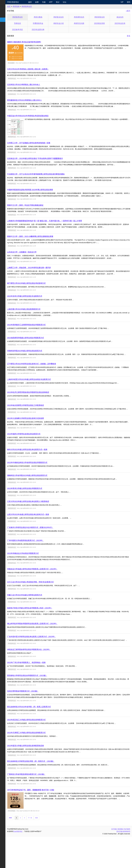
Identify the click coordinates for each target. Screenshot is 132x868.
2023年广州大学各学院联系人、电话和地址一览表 (38, 694)
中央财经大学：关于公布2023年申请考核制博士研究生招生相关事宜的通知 (48, 185)
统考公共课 (6, 11)
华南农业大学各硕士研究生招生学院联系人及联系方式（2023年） (44, 598)
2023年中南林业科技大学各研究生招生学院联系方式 (39, 491)
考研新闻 (5, 7)
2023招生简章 (102, 23)
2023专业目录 (121, 23)
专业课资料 (6, 33)
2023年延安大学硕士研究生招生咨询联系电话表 (37, 777)
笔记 (67, 2)
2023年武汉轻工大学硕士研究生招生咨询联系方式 (38, 751)
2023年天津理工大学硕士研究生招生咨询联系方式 (38, 764)
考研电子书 (6, 37)
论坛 (74, 2)
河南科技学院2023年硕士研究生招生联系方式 (36, 372)
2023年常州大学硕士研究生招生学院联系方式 (36, 517)
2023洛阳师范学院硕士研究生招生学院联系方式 (37, 359)
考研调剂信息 (84, 17)
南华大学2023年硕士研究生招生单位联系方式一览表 (39, 478)
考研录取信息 (102, 17)
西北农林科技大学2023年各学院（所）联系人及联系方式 (41, 738)
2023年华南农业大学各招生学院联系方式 (35, 582)
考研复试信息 (65, 17)
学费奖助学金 (47, 23)
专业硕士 (5, 28)
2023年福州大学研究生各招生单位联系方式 (36, 463)
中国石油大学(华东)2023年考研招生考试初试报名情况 (40, 121)
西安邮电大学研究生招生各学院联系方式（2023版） (39, 707)
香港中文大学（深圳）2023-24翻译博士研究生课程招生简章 (42, 252)
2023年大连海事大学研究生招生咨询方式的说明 (37, 447)
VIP (122, 2)
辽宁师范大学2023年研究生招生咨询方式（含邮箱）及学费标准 (43, 387)
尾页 (48, 849)
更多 (129, 36)
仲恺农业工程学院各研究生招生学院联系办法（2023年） (41, 681)
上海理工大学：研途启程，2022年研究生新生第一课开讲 (41, 286)
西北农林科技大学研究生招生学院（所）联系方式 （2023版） (43, 793)
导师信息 (28, 23)
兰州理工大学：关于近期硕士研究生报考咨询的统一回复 (41, 148)
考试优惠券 (23, 63)
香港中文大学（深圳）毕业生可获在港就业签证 (37, 218)
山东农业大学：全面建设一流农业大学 (34, 268)
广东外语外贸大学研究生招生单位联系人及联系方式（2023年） (43, 665)
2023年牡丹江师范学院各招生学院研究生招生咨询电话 (40, 418)
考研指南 (28, 6)
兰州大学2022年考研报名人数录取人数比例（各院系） (40, 69)
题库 (40, 2)
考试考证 (5, 41)
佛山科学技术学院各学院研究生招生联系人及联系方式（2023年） (44, 652)
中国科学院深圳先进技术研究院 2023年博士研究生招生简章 (42, 203)
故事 (47, 2)
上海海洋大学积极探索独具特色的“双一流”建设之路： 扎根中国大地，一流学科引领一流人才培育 (56, 236)
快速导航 (5, 2)
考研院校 (5, 24)
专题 (54, 2)
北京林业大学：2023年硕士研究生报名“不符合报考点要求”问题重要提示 (47, 166)
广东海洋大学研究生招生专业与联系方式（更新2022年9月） (42, 556)
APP (61, 2)
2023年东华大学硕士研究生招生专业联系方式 (36, 317)
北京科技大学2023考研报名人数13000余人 (35, 85)
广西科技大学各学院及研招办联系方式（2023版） (38, 806)
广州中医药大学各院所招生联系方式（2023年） (37, 569)
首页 (21, 6)
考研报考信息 (38, 6)
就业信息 (121, 17)
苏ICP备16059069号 (123, 863)
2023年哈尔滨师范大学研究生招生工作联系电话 (37, 431)
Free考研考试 (25, 2)
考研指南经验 (7, 20)
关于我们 (114, 860)
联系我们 (121, 860)
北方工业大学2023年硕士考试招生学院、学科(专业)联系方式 (42, 611)
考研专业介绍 (65, 23)
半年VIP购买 (23, 842)
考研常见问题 (84, 23)
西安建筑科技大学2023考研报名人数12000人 (36, 103)
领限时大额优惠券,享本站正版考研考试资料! (36, 42)
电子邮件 (127, 860)
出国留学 (5, 46)
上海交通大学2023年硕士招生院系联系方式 (36, 330)
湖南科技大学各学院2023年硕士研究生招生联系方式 (39, 504)
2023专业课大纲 (47, 30)
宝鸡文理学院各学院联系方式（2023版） (35, 722)
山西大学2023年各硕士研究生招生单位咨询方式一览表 (40, 543)
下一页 (42, 849)
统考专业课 (6, 15)
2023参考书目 (28, 30)
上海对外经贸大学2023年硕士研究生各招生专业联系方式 (41, 403)
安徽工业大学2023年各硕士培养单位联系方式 (36, 624)
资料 (129, 2)
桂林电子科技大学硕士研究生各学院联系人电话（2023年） (42, 637)
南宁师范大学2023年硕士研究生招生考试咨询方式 (38, 304)
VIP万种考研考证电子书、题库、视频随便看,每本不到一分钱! (43, 821)
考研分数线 (47, 17)
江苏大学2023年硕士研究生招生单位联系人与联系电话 (40, 530)
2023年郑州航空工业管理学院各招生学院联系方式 (38, 346)
